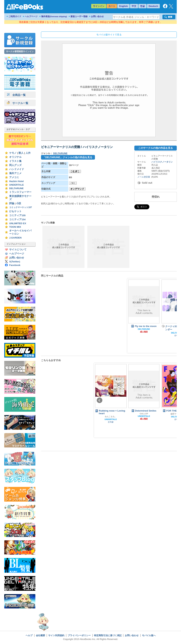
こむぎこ (75, 171)
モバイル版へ (149, 635)
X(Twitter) (15, 262)
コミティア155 (17, 215)
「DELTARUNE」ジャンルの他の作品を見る (68, 157)
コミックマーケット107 (21, 207)
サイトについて (18, 250)
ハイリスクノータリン (162, 162)
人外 (28, 153)
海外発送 (54, 16)
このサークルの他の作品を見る (156, 148)
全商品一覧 (16, 95)
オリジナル (15, 157)
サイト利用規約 (56, 635)
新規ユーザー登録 (79, 16)
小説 (19, 203)
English (123, 6)
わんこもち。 (111, 416)
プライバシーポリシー (79, 635)
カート (112, 6)
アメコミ (14, 177)
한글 (142, 6)
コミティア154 (17, 219)
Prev (100, 400)
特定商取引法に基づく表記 (108, 635)
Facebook (15, 265)
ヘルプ (29, 635)
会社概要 (40, 635)
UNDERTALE (17, 185)
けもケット (15, 211)
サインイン (99, 6)
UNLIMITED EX (18, 223)
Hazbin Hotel (16, 181)
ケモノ (13, 153)
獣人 (21, 153)
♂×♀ (73, 183)
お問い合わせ (97, 16)
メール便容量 (144, 177)
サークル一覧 (18, 103)
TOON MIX (15, 227)
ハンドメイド (17, 169)
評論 (12, 203)
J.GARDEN (15, 238)
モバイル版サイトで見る (109, 35)
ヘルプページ (31, 16)
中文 (134, 6)
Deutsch (153, 6)
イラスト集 (15, 161)
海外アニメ (15, 173)
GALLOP (144, 414)
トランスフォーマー (20, 192)
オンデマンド (77, 189)
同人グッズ (15, 165)
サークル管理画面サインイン (20, 51)
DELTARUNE (16, 188)
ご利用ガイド (15, 16)
